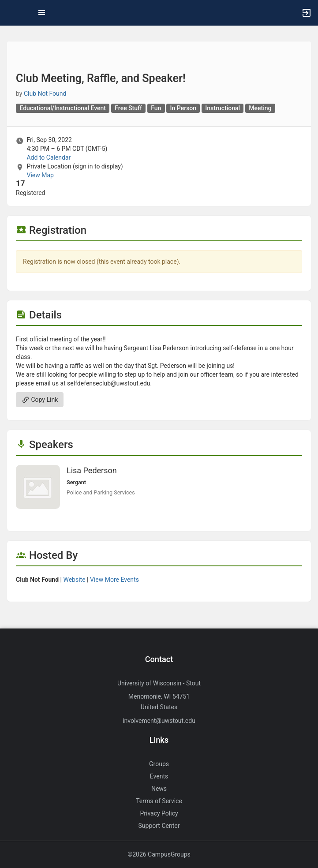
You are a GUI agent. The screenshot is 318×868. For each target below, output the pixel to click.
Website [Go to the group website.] (74, 580)
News (159, 789)
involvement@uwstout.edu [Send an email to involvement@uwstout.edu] (159, 721)
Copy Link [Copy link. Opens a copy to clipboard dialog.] (40, 400)
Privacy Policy (159, 813)
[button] (11, 13)
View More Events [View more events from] (114, 580)
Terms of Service (159, 801)
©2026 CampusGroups (159, 854)
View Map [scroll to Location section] (40, 175)
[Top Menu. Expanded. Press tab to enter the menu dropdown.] (42, 13)
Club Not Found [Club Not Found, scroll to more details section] (45, 94)
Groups (159, 764)
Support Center (159, 826)
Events (159, 776)
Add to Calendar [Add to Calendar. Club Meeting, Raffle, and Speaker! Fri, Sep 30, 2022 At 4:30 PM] (49, 157)
